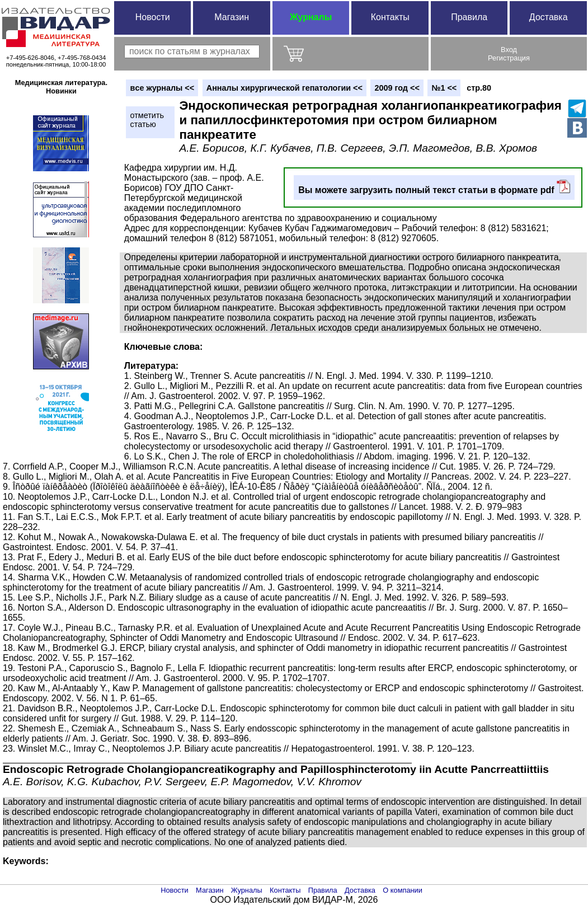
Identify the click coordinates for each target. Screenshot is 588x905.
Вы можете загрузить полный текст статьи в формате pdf (434, 187)
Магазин (232, 17)
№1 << (444, 88)
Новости (153, 17)
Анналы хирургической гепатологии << (284, 88)
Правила (469, 17)
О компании (403, 890)
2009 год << (397, 88)
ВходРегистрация (509, 54)
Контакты (390, 17)
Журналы (311, 17)
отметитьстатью (147, 120)
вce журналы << (163, 88)
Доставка (549, 17)
